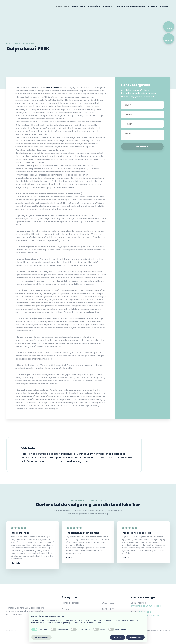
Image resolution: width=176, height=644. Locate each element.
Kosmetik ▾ (108, 6)
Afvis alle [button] (118, 637)
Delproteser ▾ (63, 6)
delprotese (53, 88)
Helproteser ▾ (79, 6)
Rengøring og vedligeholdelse (131, 6)
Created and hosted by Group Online (155, 631)
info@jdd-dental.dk (149, 615)
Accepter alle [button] (135, 637)
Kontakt (164, 6)
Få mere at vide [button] (41, 637)
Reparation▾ (94, 6)
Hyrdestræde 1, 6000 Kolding (146, 606)
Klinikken (153, 6)
